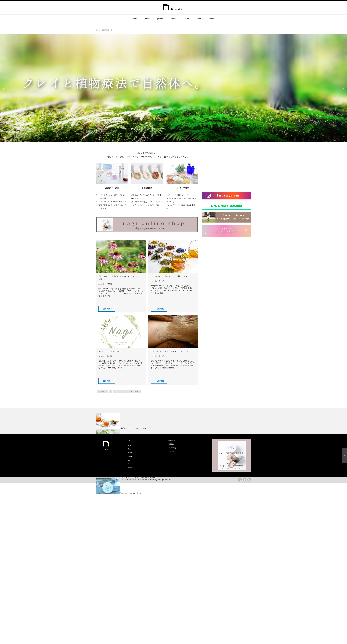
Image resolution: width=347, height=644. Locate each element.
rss (240, 480)
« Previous (103, 392)
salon (187, 19)
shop (199, 19)
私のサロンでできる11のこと (110, 351)
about (147, 19)
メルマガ (171, 452)
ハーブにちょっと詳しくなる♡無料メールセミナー (172, 276)
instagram (172, 440)
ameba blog (172, 448)
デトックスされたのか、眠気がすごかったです (170, 351)
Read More (107, 309)
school (174, 19)
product (160, 19)
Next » (137, 392)
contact (212, 19)
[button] (4, 88)
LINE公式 (171, 444)
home (135, 19)
